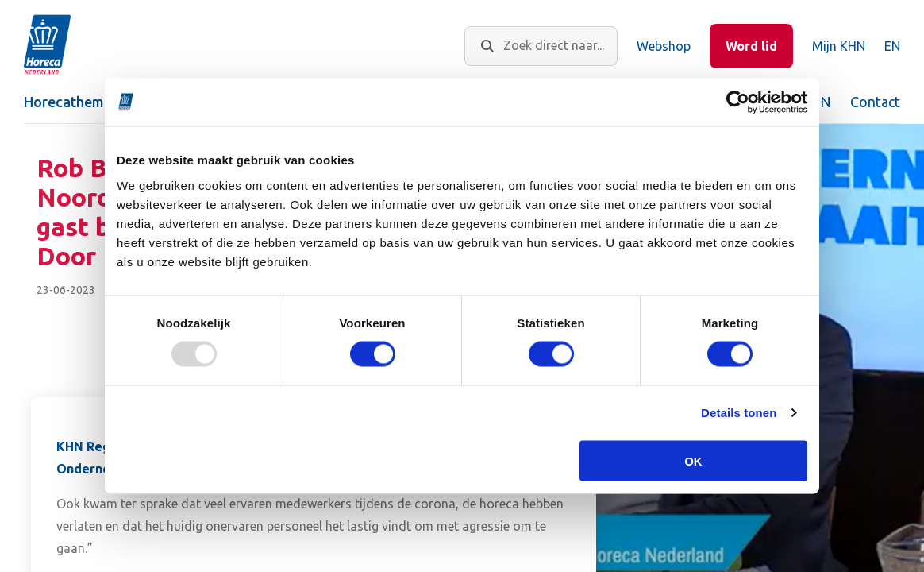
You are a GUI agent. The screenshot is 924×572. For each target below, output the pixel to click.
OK (693, 460)
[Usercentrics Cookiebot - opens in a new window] (738, 102)
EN (892, 46)
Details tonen (739, 413)
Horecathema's (73, 102)
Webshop (664, 46)
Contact (875, 102)
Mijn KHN (839, 46)
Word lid (751, 46)
